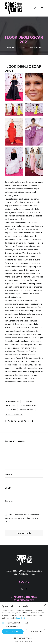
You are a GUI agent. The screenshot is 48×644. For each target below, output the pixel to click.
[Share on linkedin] (19, 421)
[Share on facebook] (5, 421)
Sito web (9, 501)
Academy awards (13, 401)
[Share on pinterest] (15, 421)
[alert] (24, 623)
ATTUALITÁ (22, 47)
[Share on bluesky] (25, 421)
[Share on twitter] (9, 421)
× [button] (45, 605)
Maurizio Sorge (36, 47)
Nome (8, 475)
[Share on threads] (12, 421)
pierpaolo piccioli (27, 410)
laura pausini (11, 410)
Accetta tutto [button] (13, 632)
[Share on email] (32, 421)
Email (8, 488)
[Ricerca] (34, 8)
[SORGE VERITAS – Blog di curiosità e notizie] (13, 8)
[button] (42, 8)
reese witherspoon (14, 414)
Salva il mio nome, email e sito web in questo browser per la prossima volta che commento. (22, 518)
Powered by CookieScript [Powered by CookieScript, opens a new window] (24, 641)
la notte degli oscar (27, 406)
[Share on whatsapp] (22, 421)
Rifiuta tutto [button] (36, 632)
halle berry (10, 406)
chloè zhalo (28, 401)
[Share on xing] (29, 421)
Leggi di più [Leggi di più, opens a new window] (21, 618)
